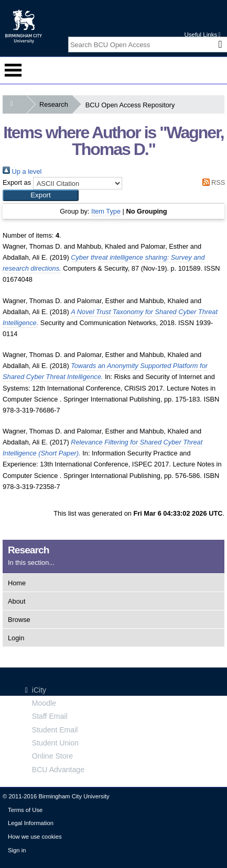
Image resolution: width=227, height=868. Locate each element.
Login (16, 638)
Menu (13, 70)
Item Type (106, 211)
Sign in (17, 850)
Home (17, 583)
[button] (41, 195)
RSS (212, 182)
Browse (19, 620)
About (17, 601)
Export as (17, 182)
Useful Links (202, 35)
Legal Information (31, 823)
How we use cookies (35, 837)
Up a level (22, 171)
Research (56, 104)
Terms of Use (25, 810)
